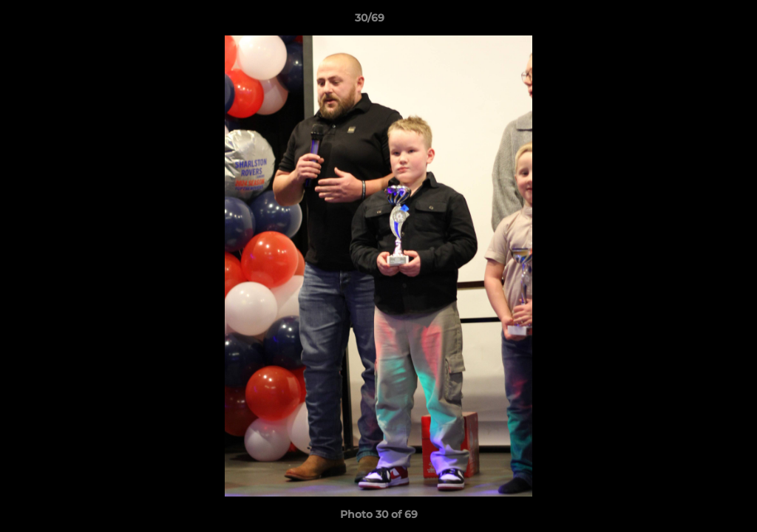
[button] (695, 21)
